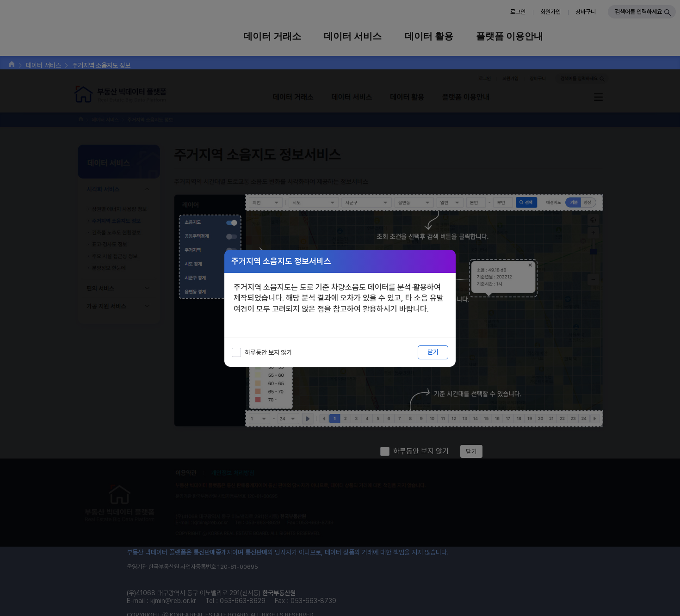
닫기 (433, 352)
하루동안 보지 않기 (268, 352)
